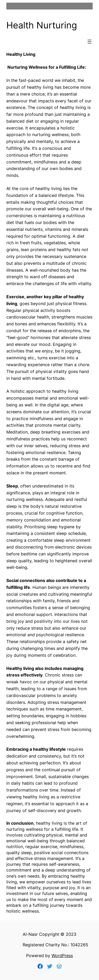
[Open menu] (89, 42)
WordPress (62, 956)
